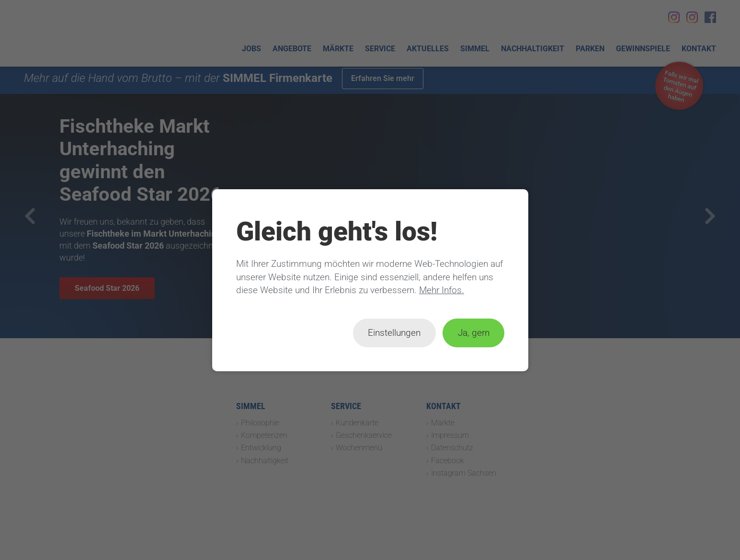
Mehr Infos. (442, 290)
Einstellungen (394, 333)
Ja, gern (473, 333)
